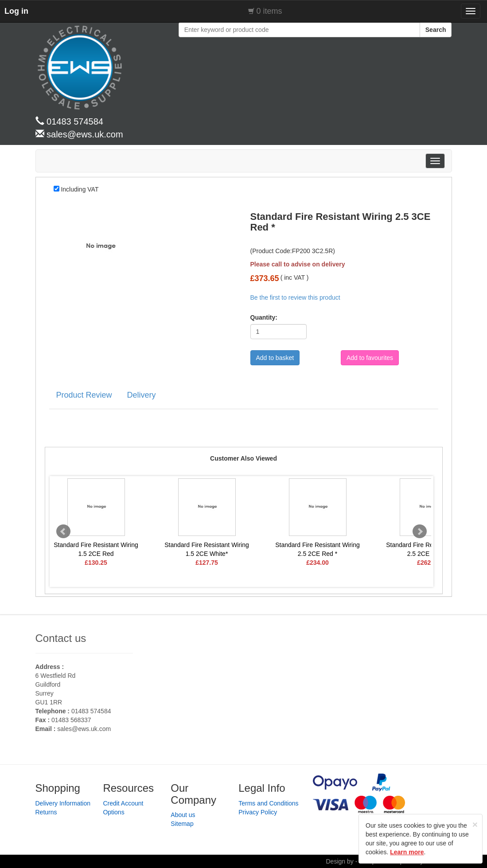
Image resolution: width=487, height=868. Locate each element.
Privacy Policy (258, 812)
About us (183, 815)
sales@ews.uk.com (84, 729)
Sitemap (182, 824)
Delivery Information (63, 803)
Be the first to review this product (295, 297)
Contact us (61, 638)
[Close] (475, 824)
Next (420, 532)
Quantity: (261, 317)
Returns (46, 812)
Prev (63, 532)
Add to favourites (370, 358)
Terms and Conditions (268, 803)
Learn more (407, 852)
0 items (269, 11)
